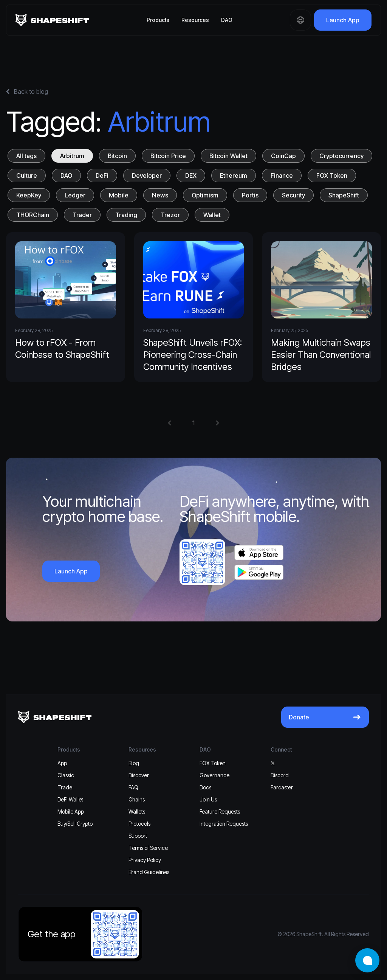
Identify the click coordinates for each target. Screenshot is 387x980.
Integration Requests (224, 824)
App (62, 763)
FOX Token (213, 763)
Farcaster (282, 787)
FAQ (133, 787)
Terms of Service (148, 848)
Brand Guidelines (149, 872)
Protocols (139, 824)
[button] (170, 423)
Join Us (208, 799)
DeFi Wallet (70, 799)
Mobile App (71, 811)
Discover (139, 775)
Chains (137, 799)
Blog (134, 763)
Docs (205, 787)
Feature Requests (220, 811)
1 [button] (193, 423)
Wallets (137, 811)
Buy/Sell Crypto (75, 824)
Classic (66, 775)
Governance (214, 775)
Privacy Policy (145, 860)
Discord (280, 775)
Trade (65, 787)
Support (138, 836)
